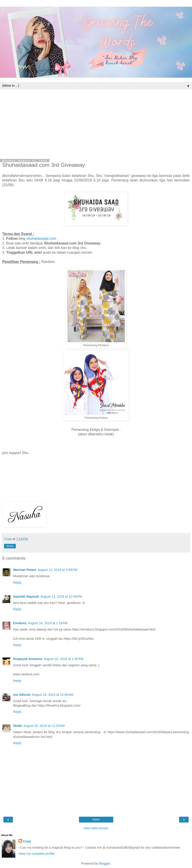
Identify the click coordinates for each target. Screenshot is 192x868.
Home (96, 820)
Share (10, 546)
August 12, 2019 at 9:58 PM (58, 570)
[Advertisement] (96, 123)
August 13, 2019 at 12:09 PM (61, 597)
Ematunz (20, 623)
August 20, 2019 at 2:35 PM (63, 659)
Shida (17, 726)
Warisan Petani (25, 570)
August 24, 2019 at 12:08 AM (53, 695)
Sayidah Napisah (26, 597)
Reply (17, 583)
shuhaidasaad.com (41, 238)
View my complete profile (37, 854)
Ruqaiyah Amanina (28, 659)
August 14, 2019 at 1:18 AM (48, 623)
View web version (96, 828)
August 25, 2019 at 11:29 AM (44, 726)
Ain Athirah (22, 695)
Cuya (27, 841)
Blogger (105, 863)
